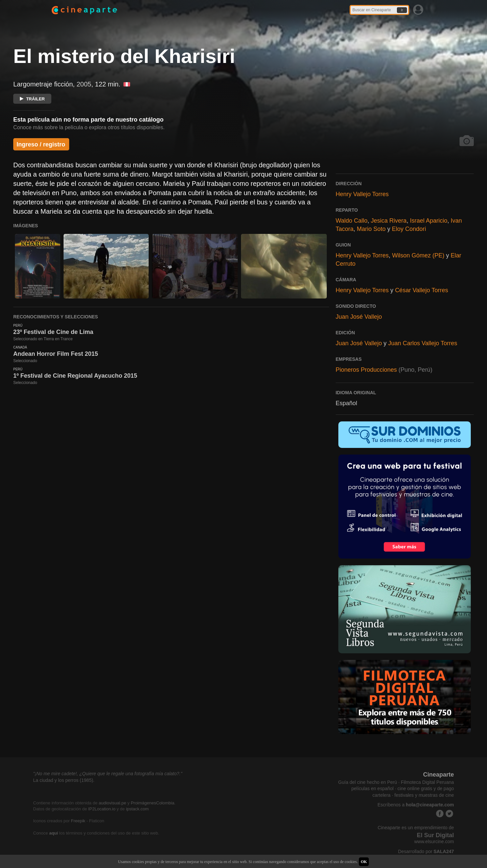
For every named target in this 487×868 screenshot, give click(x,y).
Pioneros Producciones (366, 370)
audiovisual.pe (112, 803)
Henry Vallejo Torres (362, 194)
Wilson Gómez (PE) (418, 255)
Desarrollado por (426, 851)
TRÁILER (32, 99)
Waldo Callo (352, 221)
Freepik (78, 821)
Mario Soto (371, 229)
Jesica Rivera (389, 221)
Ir (402, 10)
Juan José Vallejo (359, 317)
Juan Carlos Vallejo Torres (422, 343)
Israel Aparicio (429, 221)
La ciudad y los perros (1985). (64, 780)
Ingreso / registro (41, 144)
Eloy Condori (409, 229)
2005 (84, 84)
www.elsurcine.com (434, 841)
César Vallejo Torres (421, 290)
